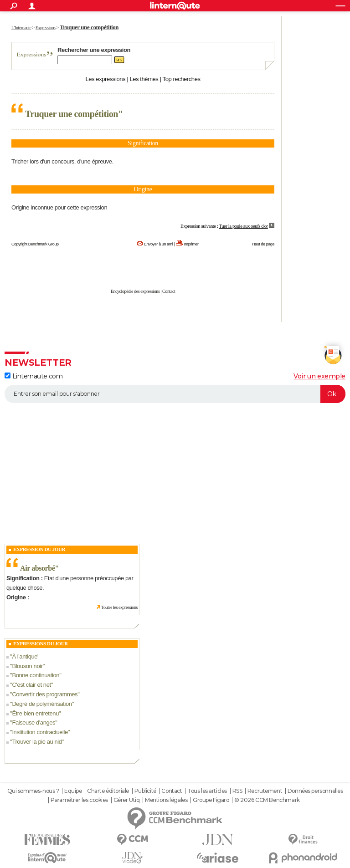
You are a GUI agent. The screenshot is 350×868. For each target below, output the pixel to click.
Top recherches (182, 79)
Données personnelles (315, 791)
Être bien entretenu (35, 713)
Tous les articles (207, 791)
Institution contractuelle (40, 732)
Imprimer (191, 244)
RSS (237, 791)
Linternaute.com (33, 376)
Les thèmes (144, 79)
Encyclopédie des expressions (135, 291)
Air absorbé (37, 568)
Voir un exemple (319, 376)
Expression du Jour (39, 549)
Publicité (145, 791)
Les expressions (105, 79)
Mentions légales (166, 800)
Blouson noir (27, 666)
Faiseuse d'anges (33, 722)
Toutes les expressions (119, 607)
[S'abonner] (175, 394)
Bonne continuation (36, 675)
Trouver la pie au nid (37, 742)
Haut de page (263, 244)
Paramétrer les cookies (79, 800)
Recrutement (265, 791)
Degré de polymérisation (42, 704)
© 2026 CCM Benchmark (267, 800)
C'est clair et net (31, 685)
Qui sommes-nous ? (33, 791)
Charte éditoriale (108, 791)
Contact (169, 291)
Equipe (73, 791)
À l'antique (25, 656)
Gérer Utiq (127, 800)
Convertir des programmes (45, 694)
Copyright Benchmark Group (35, 244)
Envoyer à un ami (158, 244)
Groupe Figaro (211, 800)
